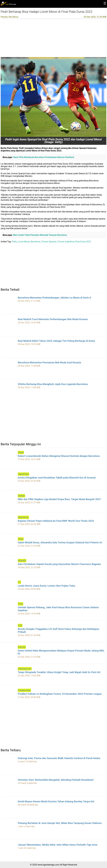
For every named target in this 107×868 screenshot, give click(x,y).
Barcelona (35, 242)
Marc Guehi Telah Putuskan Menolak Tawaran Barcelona (40, 235)
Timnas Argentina (66, 242)
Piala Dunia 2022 (83, 242)
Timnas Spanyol (49, 242)
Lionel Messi (24, 242)
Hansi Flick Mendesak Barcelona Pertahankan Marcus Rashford (43, 157)
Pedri (14, 242)
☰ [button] (105, 3)
